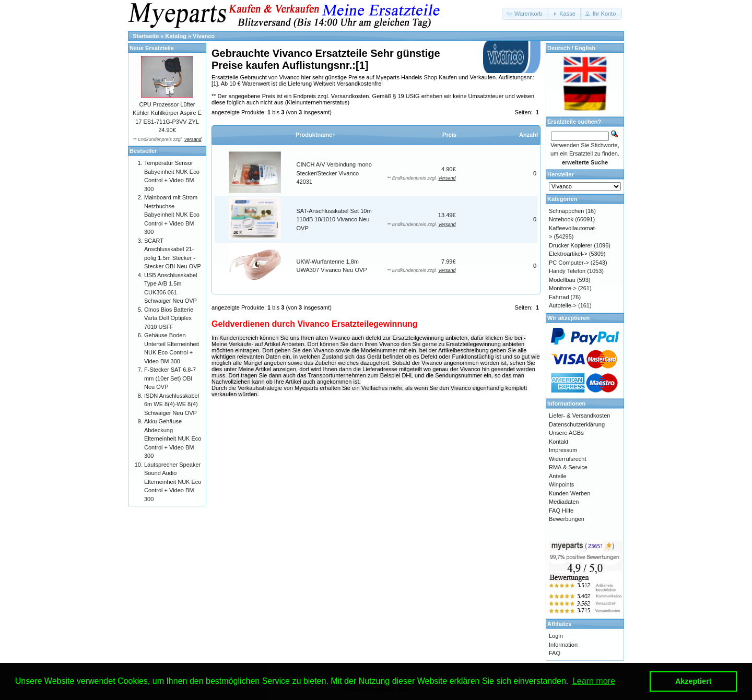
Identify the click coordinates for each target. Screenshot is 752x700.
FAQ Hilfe (561, 511)
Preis (449, 135)
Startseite (146, 36)
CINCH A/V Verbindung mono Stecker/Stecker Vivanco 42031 (334, 173)
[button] (525, 14)
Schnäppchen (566, 211)
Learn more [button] (594, 681)
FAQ (555, 653)
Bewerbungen (567, 519)
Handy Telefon (567, 271)
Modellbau (562, 280)
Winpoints (561, 484)
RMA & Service (568, 467)
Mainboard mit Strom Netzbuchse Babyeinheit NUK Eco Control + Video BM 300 (172, 215)
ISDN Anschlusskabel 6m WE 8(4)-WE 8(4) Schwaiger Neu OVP (172, 404)
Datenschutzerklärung (577, 424)
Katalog (176, 36)
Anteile (558, 476)
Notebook (561, 219)
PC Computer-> (569, 263)
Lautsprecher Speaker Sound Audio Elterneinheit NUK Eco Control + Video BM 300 (173, 482)
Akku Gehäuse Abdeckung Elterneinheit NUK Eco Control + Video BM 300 (173, 438)
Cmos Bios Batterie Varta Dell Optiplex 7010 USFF (169, 318)
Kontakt (559, 442)
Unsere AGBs (566, 433)
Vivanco (204, 36)
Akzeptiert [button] (694, 681)
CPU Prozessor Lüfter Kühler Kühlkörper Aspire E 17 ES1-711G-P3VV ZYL (167, 113)
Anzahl (528, 135)
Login (556, 636)
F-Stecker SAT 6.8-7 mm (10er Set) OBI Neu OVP (170, 378)
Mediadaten (564, 502)
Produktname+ (316, 135)
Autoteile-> (563, 305)
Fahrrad (559, 297)
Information (563, 645)
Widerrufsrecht (568, 459)
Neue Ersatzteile (152, 48)
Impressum (563, 450)
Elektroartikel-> (568, 254)
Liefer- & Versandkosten (579, 416)
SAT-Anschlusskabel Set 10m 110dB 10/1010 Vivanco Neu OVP (334, 220)
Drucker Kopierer (571, 245)
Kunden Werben (569, 493)
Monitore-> (563, 288)
